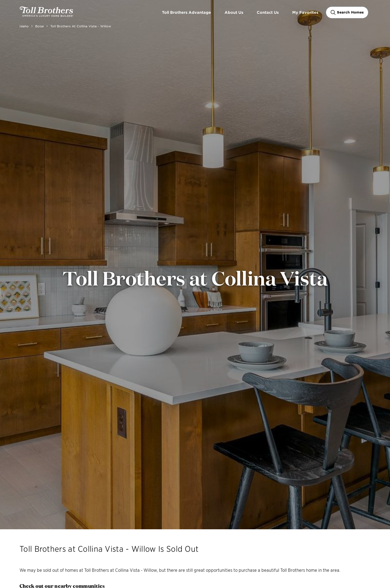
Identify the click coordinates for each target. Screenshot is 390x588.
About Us (234, 12)
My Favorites (305, 12)
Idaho (24, 26)
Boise (40, 26)
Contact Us (268, 12)
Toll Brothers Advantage (186, 12)
